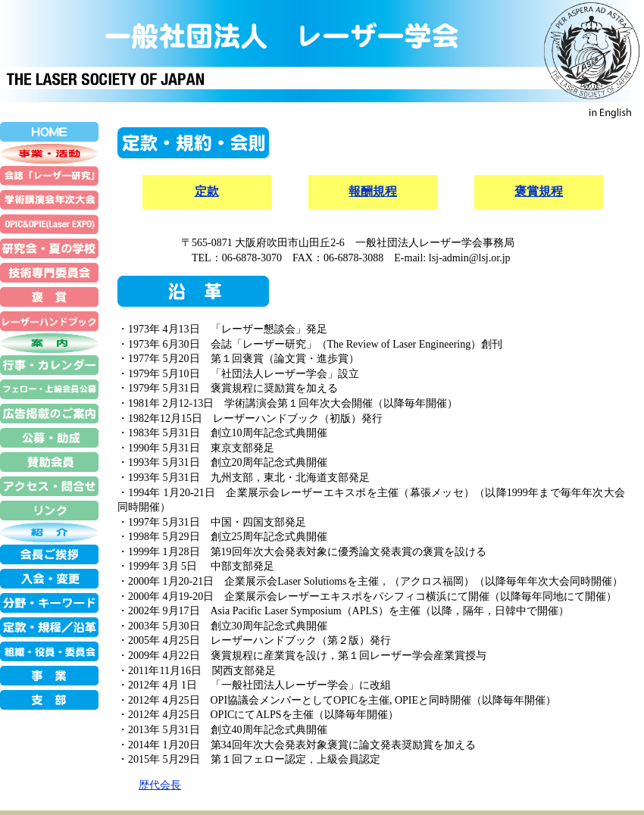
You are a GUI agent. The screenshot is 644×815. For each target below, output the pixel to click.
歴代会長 (160, 785)
